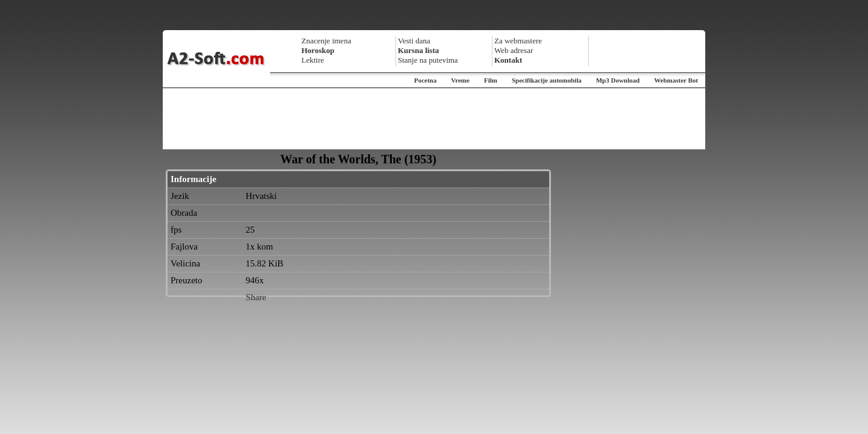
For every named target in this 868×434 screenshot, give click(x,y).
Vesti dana (414, 41)
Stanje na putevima (428, 60)
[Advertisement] (434, 119)
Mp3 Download (618, 80)
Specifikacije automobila (547, 80)
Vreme (460, 80)
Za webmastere (518, 41)
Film (491, 80)
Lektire (313, 60)
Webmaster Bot (676, 80)
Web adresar (514, 50)
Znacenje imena (326, 41)
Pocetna (425, 80)
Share (256, 297)
